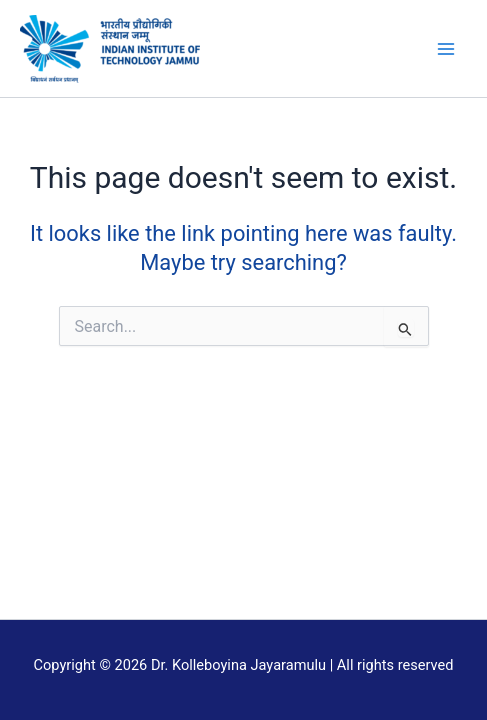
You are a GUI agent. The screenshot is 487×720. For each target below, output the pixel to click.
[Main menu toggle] (446, 49)
